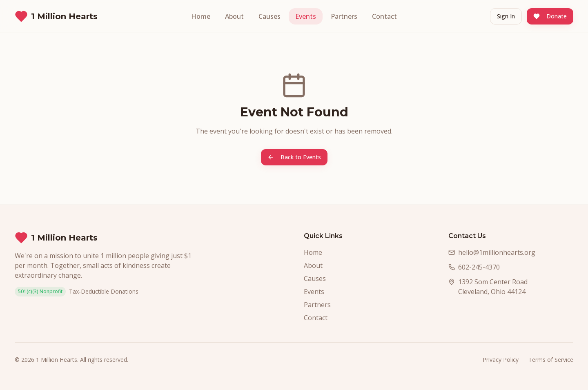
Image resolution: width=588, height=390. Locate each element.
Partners (344, 16)
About (234, 16)
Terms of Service (551, 360)
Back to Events (294, 157)
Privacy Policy (501, 360)
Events (306, 16)
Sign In (506, 16)
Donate (550, 16)
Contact (384, 16)
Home (201, 16)
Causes (269, 16)
